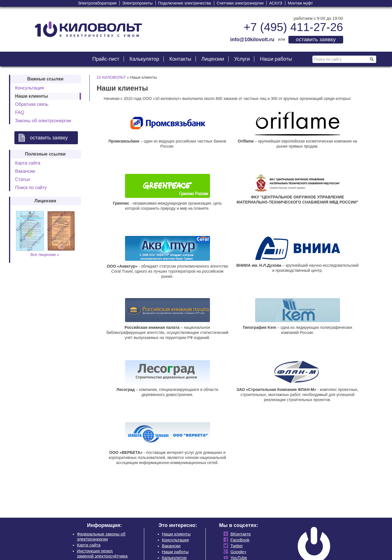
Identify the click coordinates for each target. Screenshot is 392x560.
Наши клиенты (176, 534)
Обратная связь (32, 104)
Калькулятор (144, 59)
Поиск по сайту (31, 188)
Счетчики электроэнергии (240, 3)
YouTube (237, 558)
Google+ (237, 552)
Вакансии (25, 171)
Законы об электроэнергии (43, 121)
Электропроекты (137, 3)
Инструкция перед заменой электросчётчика (102, 553)
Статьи (23, 179)
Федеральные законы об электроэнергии (101, 536)
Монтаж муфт (300, 3)
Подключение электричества (184, 3)
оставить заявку (316, 39)
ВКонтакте (239, 534)
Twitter (235, 546)
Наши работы (276, 59)
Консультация (30, 88)
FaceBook (239, 540)
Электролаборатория (97, 3)
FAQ (20, 112)
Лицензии (213, 59)
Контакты (180, 59)
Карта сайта (28, 163)
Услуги (242, 59)
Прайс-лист (106, 59)
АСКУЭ (276, 3)
